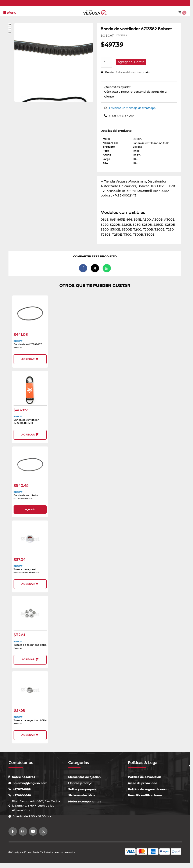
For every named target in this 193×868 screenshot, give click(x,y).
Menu (10, 13)
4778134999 (20, 789)
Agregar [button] (30, 359)
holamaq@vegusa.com (28, 783)
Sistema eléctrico (81, 795)
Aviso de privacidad (143, 783)
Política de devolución (144, 777)
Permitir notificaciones (145, 795)
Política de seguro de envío (148, 789)
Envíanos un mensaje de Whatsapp (132, 108)
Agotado (30, 509)
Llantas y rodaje (80, 783)
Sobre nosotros (22, 777)
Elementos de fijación (84, 777)
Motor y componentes (85, 801)
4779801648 (20, 795)
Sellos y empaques (82, 789)
